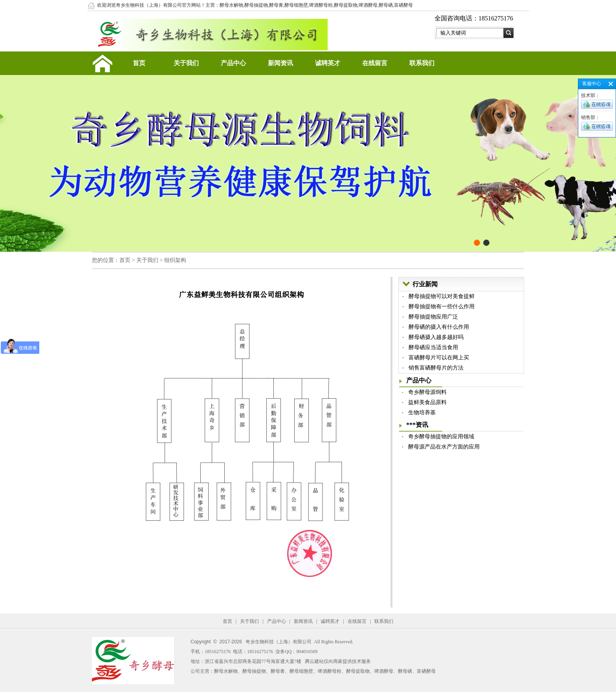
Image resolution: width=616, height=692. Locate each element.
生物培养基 (422, 413)
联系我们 (422, 63)
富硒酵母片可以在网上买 (439, 358)
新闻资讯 (280, 63)
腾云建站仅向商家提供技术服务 (338, 661)
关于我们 (186, 63)
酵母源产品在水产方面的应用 (444, 447)
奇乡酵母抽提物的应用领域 (441, 437)
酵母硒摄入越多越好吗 (436, 337)
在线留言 (375, 63)
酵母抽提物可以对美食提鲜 (442, 296)
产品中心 (233, 63)
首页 (139, 63)
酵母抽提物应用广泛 (433, 317)
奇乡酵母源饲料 (427, 392)
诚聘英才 (328, 63)
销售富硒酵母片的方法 (436, 368)
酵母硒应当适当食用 (433, 347)
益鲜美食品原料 (427, 402)
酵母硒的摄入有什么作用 (439, 327)
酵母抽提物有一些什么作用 (442, 307)
